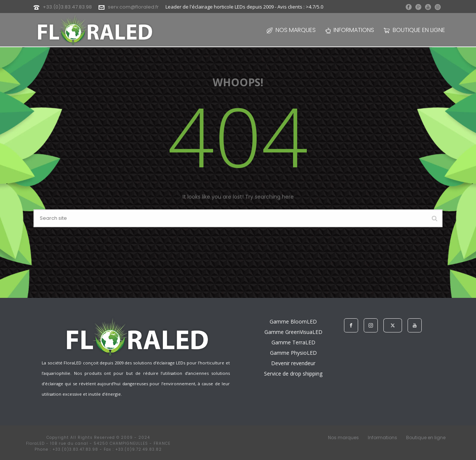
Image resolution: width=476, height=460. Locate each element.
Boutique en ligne (414, 30)
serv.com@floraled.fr (133, 7)
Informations (350, 30)
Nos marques (291, 30)
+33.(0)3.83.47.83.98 (67, 7)
